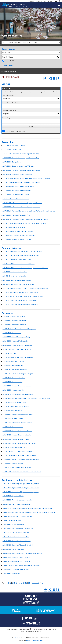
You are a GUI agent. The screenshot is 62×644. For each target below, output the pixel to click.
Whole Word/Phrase (11, 63)
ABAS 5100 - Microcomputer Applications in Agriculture (21, 486)
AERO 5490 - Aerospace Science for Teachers (18, 360)
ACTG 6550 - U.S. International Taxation (16, 197)
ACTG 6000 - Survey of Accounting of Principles (18, 168)
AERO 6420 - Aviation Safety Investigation (17, 437)
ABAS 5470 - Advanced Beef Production (16, 564)
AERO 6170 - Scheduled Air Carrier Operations (18, 397)
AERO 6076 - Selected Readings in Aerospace (18, 376)
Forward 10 (36, 585)
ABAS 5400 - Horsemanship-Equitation (16, 539)
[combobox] (31, 45)
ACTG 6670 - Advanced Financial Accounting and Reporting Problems (25, 222)
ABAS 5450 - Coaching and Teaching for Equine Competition (22, 556)
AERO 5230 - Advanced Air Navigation (15, 343)
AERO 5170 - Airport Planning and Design (16, 339)
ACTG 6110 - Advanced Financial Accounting (17, 177)
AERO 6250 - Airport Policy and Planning (16, 409)
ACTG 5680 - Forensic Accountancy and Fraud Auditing (21, 160)
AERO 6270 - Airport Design (12, 413)
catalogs (17, 640)
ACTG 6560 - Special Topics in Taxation (16, 201)
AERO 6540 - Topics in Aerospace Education (17, 454)
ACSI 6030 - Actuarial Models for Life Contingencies (20, 303)
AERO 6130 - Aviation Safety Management (17, 388)
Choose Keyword (8, 120)
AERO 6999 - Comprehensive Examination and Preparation (22, 474)
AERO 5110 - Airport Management (14, 323)
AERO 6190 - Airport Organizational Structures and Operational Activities (27, 401)
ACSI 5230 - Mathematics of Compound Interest (19, 266)
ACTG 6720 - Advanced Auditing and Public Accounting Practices (24, 226)
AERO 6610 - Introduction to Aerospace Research (19, 458)
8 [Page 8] (21, 585)
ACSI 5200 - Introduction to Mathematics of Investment (21, 258)
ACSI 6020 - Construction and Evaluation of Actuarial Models (23, 299)
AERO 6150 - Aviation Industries (13, 392)
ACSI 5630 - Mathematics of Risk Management (18, 287)
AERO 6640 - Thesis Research (13, 466)
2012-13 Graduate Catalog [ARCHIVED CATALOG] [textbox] (20, 45)
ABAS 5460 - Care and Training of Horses (16, 560)
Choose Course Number (10, 105)
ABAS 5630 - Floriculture (11, 576)
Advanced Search (7, 68)
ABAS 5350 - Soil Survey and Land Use (16, 535)
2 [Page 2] (8, 585)
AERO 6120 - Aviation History (13, 384)
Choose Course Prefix (9, 98)
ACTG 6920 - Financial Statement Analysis (17, 242)
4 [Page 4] (13, 585)
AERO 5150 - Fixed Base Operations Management (19, 331)
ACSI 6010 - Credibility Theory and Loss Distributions (20, 295)
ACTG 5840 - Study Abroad (12, 164)
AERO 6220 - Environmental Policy (14, 405)
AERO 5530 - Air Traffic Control (13, 364)
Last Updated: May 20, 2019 (31, 634)
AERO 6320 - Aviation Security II (13, 421)
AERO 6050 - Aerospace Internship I (15, 372)
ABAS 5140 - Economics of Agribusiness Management (21, 494)
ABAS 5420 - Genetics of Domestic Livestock (18, 547)
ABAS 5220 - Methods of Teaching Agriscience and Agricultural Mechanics (27, 511)
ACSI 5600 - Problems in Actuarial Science (17, 283)
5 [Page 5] (15, 585)
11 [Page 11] (29, 585)
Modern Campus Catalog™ (35, 643)
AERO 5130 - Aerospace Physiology (15, 327)
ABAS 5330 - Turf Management (13, 527)
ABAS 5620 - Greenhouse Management (16, 572)
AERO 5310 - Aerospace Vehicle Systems (17, 352)
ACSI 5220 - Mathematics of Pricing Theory (17, 262)
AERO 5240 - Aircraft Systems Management (17, 348)
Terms (54, 632)
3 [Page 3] (10, 585)
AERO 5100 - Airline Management (14, 319)
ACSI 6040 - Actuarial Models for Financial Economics (20, 307)
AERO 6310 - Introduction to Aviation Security (18, 417)
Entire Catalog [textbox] (7, 55)
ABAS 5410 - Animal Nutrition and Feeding (17, 543)
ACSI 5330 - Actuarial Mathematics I (15, 274)
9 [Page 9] (23, 585)
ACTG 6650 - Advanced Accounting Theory (17, 218)
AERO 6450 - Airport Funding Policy (15, 450)
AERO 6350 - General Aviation (13, 429)
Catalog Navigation (10, 74)
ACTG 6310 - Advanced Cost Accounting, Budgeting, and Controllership (26, 181)
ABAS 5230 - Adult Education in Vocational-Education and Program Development (30, 515)
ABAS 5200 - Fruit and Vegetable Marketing (17, 502)
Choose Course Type (9, 113)
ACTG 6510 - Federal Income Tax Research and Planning (21, 185)
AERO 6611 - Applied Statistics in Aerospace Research (21, 462)
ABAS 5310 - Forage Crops (12, 523)
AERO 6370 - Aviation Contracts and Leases (17, 433)
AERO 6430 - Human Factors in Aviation (16, 441)
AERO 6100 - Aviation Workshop (14, 380)
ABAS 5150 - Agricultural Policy (13, 498)
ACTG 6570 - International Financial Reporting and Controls (22, 205)
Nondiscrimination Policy (44, 632)
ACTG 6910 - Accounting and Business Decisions (19, 238)
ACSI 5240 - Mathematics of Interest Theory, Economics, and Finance (25, 270)
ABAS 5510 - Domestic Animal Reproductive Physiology (21, 568)
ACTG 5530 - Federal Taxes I (12, 152)
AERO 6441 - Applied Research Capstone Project (19, 446)
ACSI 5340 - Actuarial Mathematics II (15, 278)
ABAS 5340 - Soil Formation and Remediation (18, 531)
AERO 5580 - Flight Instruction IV (14, 368)
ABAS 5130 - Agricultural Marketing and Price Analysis (21, 490)
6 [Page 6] (17, 585)
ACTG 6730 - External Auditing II (14, 230)
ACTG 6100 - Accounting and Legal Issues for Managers (21, 173)
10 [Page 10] (26, 585)
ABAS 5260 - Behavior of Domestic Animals (17, 519)
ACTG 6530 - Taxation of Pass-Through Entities (19, 189)
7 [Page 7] (19, 585)
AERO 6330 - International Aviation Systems (17, 425)
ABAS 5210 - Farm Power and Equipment (16, 507)
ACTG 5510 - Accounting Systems (14, 148)
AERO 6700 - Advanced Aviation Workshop (17, 470)
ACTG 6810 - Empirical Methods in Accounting (18, 234)
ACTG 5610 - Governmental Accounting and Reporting (21, 156)
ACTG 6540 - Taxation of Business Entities (17, 193)
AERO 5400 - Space (9, 356)
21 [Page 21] (43, 585)
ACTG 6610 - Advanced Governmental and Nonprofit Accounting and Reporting (29, 213)
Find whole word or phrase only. (15, 133)
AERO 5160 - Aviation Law (12, 335)
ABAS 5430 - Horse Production (13, 552)
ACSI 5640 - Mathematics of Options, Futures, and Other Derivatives (25, 291)
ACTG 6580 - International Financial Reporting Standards (21, 209)
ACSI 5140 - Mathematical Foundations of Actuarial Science (22, 254)
